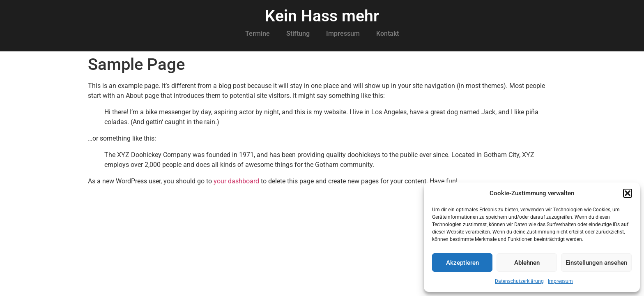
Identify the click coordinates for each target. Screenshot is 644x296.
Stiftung (298, 34)
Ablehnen (527, 263)
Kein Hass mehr (322, 16)
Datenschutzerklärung (519, 281)
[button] (628, 193)
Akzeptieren (462, 263)
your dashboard (236, 181)
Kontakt (388, 34)
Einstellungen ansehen (596, 263)
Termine (258, 34)
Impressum (560, 281)
